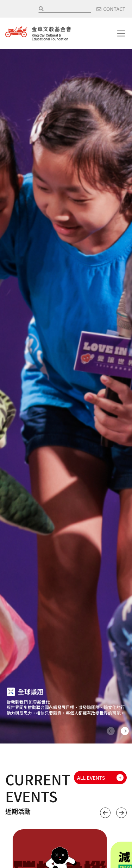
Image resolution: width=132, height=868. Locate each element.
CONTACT (114, 9)
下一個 (121, 813)
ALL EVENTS (91, 778)
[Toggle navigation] (121, 33)
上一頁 (111, 731)
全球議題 (31, 691)
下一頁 (125, 731)
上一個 (105, 813)
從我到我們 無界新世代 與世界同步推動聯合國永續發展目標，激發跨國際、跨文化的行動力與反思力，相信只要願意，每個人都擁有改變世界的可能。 (66, 707)
